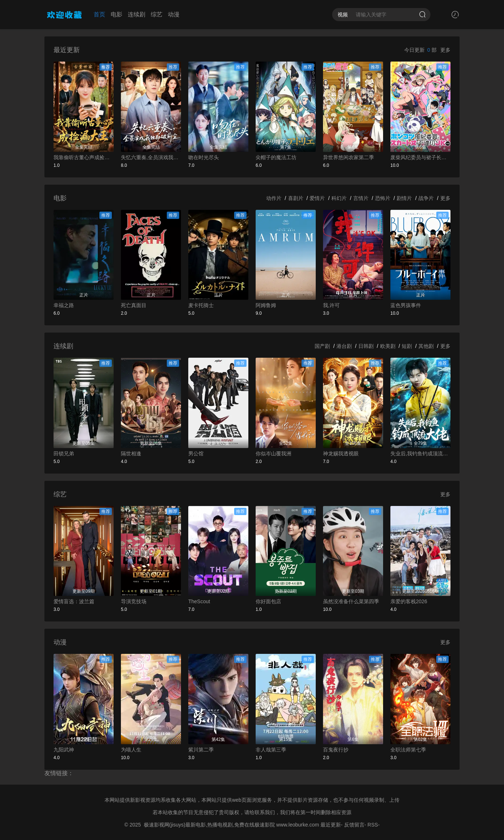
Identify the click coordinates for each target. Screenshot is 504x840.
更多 (445, 50)
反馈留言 (354, 825)
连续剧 (137, 14)
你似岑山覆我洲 (273, 454)
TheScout (199, 601)
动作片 (274, 198)
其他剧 (426, 346)
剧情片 (404, 198)
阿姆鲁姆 (266, 305)
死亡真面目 (134, 305)
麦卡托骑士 (201, 305)
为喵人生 (131, 750)
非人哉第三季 (271, 750)
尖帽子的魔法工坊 (276, 157)
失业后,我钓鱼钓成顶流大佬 (420, 454)
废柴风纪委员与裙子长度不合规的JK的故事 (420, 157)
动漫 (174, 14)
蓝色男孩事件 (406, 305)
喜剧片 (296, 198)
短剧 (407, 346)
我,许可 (331, 305)
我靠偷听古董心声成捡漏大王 (84, 157)
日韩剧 (366, 346)
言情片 (361, 198)
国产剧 (322, 346)
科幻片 (339, 198)
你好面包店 (268, 601)
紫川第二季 (201, 750)
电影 (117, 14)
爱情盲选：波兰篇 (74, 601)
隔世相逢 (131, 454)
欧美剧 (388, 346)
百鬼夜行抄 (336, 750)
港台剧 (344, 346)
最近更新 (331, 825)
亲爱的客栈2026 (409, 601)
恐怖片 (383, 198)
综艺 (157, 14)
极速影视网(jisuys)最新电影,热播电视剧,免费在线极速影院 (209, 825)
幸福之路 (64, 305)
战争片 (426, 198)
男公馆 (196, 454)
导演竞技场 (134, 601)
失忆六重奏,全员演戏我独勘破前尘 (151, 157)
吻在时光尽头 (204, 157)
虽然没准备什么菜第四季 (351, 601)
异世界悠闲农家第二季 (349, 157)
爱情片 (317, 198)
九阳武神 (64, 750)
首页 (99, 14)
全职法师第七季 (408, 750)
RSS (373, 825)
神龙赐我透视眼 (341, 454)
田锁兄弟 (64, 454)
